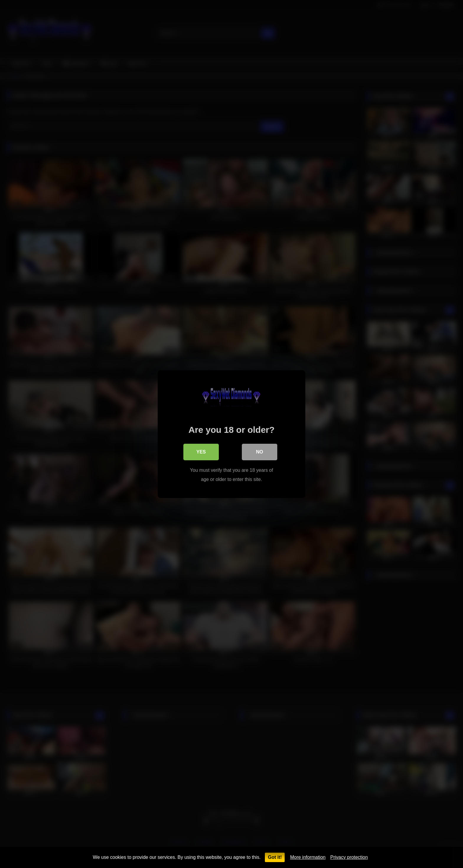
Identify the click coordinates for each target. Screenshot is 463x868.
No (260, 452)
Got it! (275, 857)
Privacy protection (349, 857)
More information (308, 857)
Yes (201, 452)
